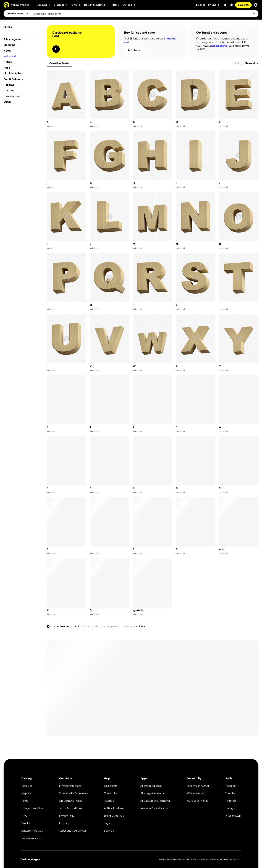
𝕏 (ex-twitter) (233, 816)
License (201, 5)
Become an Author (198, 786)
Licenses (64, 823)
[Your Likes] (231, 5)
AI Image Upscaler (151, 786)
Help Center (111, 786)
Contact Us (111, 793)
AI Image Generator (152, 793)
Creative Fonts (59, 63)
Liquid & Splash (13, 73)
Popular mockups (32, 838)
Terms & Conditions (70, 808)
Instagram (231, 808)
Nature (8, 62)
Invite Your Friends (197, 801)
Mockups (27, 786)
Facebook (231, 786)
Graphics (26, 793)
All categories (12, 39)
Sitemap (109, 831)
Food (7, 68)
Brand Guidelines (114, 816)
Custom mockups (32, 831)
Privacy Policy (67, 816)
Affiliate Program (196, 793)
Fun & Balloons (13, 79)
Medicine (10, 45)
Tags (107, 823)
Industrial (10, 56)
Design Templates (32, 808)
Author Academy (114, 808)
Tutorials (109, 801)
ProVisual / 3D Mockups (154, 808)
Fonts (25, 801)
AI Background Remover (155, 801)
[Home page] (48, 627)
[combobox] (145, 14)
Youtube (230, 793)
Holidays (9, 85)
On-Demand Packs (70, 801)
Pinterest (231, 801)
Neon (7, 51)
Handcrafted (12, 96)
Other (7, 102)
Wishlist (26, 823)
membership (219, 46)
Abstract (9, 90)
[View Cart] (225, 5)
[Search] (254, 14)
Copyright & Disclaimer (73, 831)
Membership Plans (70, 786)
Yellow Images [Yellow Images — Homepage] (31, 859)
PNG (24, 816)
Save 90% (243, 5)
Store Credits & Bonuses (73, 793)
